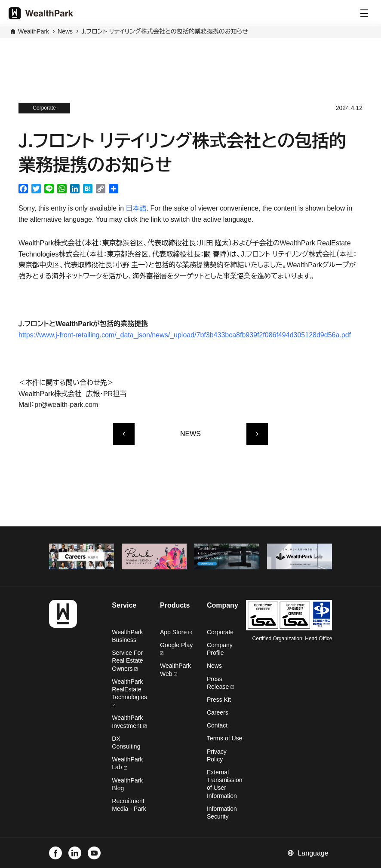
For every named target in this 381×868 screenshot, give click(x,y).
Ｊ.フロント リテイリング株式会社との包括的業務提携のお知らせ (165, 31)
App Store (176, 632)
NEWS (190, 434)
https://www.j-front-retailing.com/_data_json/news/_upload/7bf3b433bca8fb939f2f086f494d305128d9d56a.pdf (185, 335)
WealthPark (34, 31)
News (65, 31)
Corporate (220, 632)
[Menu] (364, 13)
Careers (218, 712)
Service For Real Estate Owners (127, 660)
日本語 (136, 208)
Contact (217, 725)
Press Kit (219, 700)
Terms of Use (224, 738)
